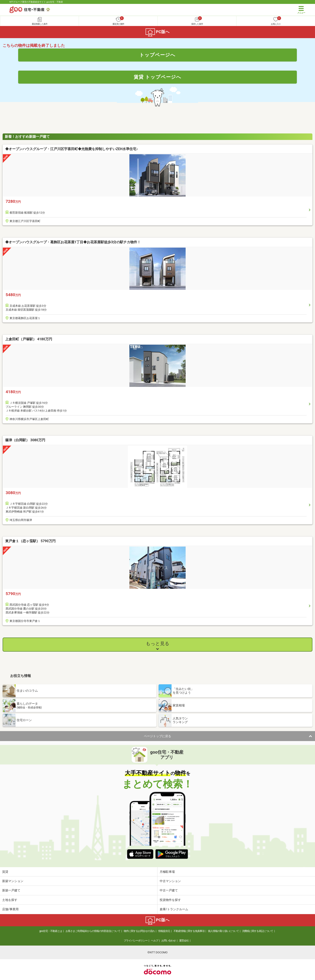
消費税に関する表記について (258, 931)
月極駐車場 (167, 872)
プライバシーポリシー (136, 941)
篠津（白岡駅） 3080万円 (25, 440)
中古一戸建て (169, 890)
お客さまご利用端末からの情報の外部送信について (93, 931)
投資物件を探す (170, 900)
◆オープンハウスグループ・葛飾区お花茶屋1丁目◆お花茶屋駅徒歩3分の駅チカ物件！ (73, 242)
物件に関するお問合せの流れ (139, 931)
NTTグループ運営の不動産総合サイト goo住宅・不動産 (36, 2)
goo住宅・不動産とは (51, 931)
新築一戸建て (11, 890)
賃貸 (5, 872)
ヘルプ (155, 941)
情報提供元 (164, 931)
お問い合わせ (169, 941)
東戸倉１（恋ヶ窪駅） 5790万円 (30, 541)
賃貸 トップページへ (157, 77)
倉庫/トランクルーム (174, 909)
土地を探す (10, 900)
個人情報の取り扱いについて (223, 931)
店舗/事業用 (10, 909)
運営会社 (184, 941)
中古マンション (170, 881)
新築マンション (13, 881)
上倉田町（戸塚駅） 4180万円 (29, 339)
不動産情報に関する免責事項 (189, 931)
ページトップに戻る (157, 736)
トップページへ (157, 55)
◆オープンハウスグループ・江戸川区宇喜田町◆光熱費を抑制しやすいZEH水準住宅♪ (72, 149)
